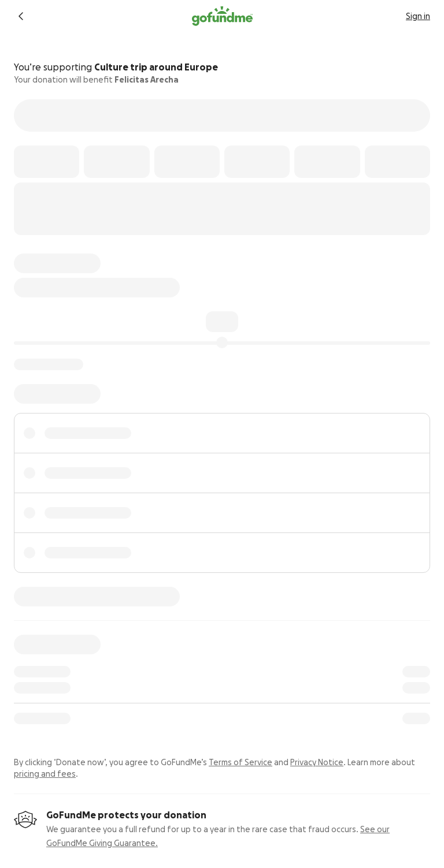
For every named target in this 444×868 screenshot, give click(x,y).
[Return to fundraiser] (21, 16)
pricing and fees (45, 774)
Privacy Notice (317, 762)
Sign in (418, 16)
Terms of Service (240, 762)
